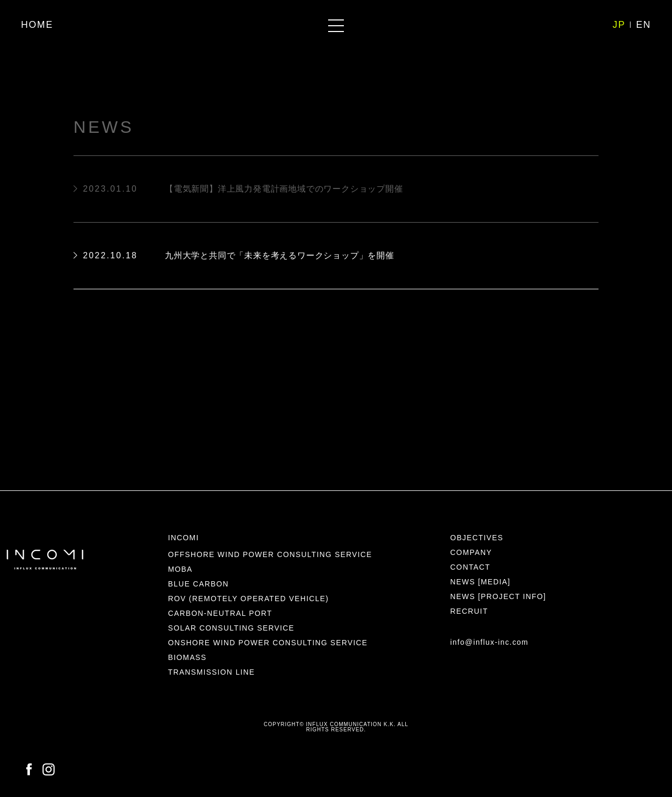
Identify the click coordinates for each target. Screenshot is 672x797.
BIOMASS (187, 657)
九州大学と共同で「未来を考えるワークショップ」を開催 (280, 256)
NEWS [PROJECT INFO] (498, 596)
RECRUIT (469, 611)
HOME (37, 25)
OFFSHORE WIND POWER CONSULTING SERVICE (270, 554)
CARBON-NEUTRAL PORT (220, 613)
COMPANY (471, 552)
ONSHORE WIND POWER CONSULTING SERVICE (268, 643)
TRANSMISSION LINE (211, 672)
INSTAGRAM (49, 770)
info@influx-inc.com (490, 642)
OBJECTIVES (477, 538)
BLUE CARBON (198, 584)
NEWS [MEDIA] (481, 582)
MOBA (180, 569)
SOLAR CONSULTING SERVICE (231, 628)
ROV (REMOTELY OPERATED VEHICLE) (248, 599)
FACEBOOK (29, 770)
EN (643, 25)
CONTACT (470, 567)
